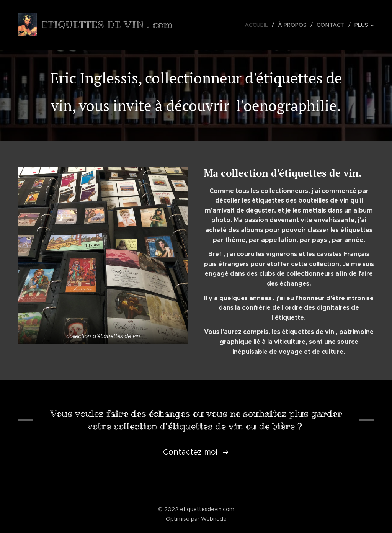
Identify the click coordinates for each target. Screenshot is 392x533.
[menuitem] (259, 25)
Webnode (214, 519)
